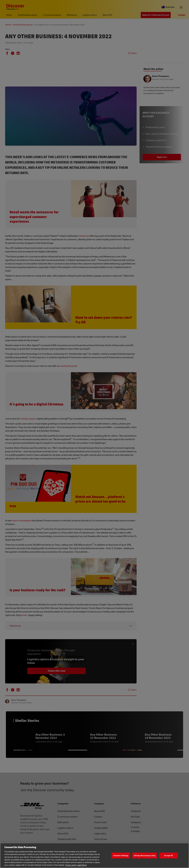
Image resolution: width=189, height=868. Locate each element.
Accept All (168, 855)
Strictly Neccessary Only (145, 855)
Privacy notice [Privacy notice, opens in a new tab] (71, 865)
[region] (94, 855)
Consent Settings (121, 855)
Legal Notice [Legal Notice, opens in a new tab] (82, 865)
